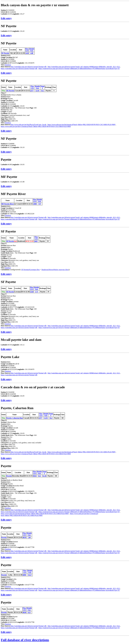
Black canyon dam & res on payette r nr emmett (35, 5)
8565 (35, 476)
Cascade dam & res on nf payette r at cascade (33, 387)
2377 (32, 91)
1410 (27, 53)
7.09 (29, 537)
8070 (24, 537)
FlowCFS (27, 50)
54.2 (42, 91)
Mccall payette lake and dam (21, 340)
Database (8, 65)
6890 (24, 575)
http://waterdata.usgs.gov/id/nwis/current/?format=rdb (29, 67)
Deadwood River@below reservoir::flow (55, 270)
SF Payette (8, 231)
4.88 (32, 53)
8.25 (29, 612)
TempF (42, 87)
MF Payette (9, 177)
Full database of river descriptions (25, 640)
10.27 (30, 575)
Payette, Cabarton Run (17, 408)
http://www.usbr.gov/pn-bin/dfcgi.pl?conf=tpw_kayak (28, 125)
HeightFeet (32, 50)
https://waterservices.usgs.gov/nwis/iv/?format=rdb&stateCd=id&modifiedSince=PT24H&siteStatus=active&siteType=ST (79, 68)
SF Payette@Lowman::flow (31, 270)
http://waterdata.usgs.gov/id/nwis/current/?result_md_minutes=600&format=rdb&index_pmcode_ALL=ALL (84, 67)
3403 (36, 241)
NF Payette (9, 26)
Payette (6, 160)
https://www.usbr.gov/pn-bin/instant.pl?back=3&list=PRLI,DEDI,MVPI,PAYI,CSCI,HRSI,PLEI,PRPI (82, 125)
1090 (35, 204)
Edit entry (6, 18)
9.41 (39, 476)
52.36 (44, 476)
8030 (24, 612)
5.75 (37, 292)
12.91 (37, 91)
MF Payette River (13, 194)
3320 (32, 292)
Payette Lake (10, 357)
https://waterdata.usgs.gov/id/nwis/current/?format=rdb (19, 68)
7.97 (40, 204)
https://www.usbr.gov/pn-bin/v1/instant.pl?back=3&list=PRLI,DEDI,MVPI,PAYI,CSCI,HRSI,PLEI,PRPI (36, 126)
